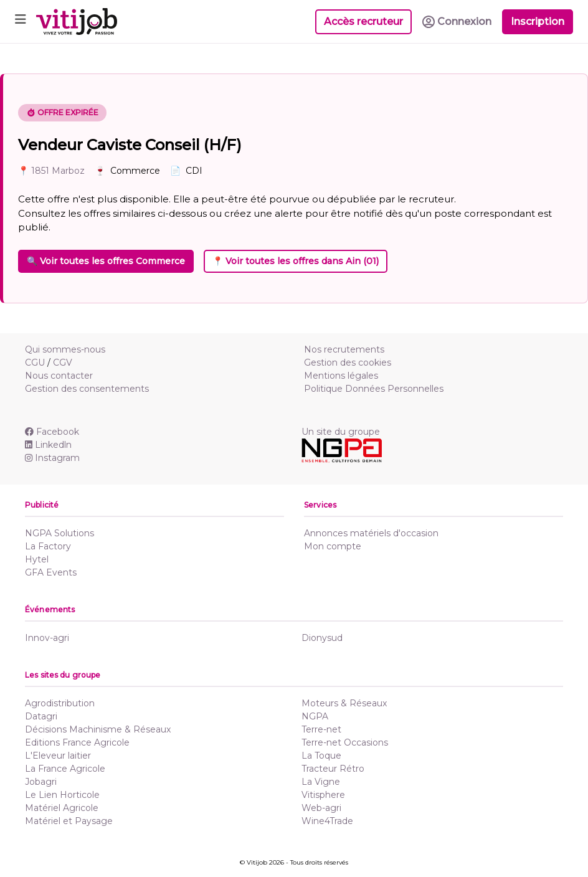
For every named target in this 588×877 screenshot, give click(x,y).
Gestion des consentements (87, 389)
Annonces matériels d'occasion (371, 533)
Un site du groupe (341, 432)
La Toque (321, 756)
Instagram (52, 458)
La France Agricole (65, 769)
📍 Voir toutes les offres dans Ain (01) (296, 261)
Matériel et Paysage (69, 821)
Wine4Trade (327, 821)
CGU (35, 363)
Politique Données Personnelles (374, 389)
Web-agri (321, 808)
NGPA (315, 716)
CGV (63, 363)
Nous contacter (59, 376)
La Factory (48, 546)
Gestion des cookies (348, 363)
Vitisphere (323, 795)
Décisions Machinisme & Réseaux (98, 729)
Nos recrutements (344, 349)
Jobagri (41, 782)
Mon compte (333, 546)
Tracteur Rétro (333, 769)
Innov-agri (47, 638)
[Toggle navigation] (21, 21)
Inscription (538, 21)
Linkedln (48, 445)
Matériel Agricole (62, 808)
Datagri (41, 716)
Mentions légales (341, 376)
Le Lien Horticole (62, 795)
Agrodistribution (60, 703)
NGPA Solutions (59, 533)
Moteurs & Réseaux (344, 703)
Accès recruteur (363, 21)
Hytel (37, 559)
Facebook (52, 432)
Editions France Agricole (77, 742)
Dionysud (322, 638)
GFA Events (51, 572)
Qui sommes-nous (65, 349)
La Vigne (321, 782)
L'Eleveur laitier (58, 756)
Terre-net (321, 729)
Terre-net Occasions (345, 742)
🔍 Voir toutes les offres (106, 261)
